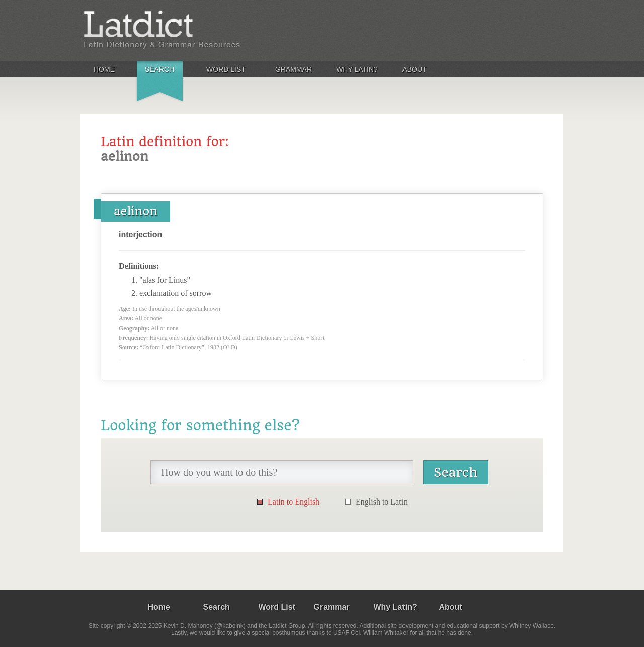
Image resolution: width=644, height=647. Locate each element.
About (414, 69)
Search (159, 69)
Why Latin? (357, 69)
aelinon (136, 211)
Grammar (294, 69)
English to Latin (382, 502)
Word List (226, 69)
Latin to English (294, 502)
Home (104, 69)
